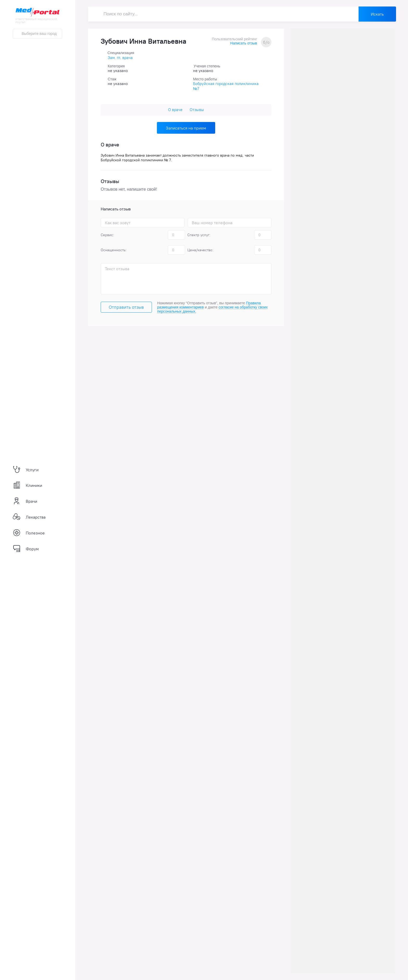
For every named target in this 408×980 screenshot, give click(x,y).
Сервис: (107, 235)
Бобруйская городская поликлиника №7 (226, 86)
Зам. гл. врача (120, 58)
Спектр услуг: (199, 235)
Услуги (26, 470)
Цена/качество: (200, 250)
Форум (26, 549)
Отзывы (197, 110)
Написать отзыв (244, 43)
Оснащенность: (114, 250)
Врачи (25, 501)
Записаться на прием (186, 128)
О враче (175, 110)
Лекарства (29, 517)
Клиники (27, 485)
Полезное (29, 533)
